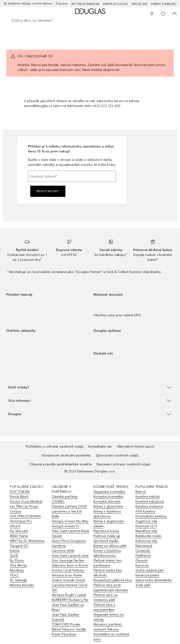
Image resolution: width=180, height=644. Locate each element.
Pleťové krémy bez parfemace (108, 563)
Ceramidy (143, 551)
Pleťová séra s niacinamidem (104, 607)
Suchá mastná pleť (150, 570)
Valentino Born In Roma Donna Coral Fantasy (70, 568)
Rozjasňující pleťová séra (113, 580)
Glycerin (142, 561)
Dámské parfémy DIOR (69, 506)
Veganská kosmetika (109, 492)
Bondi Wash (19, 497)
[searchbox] (90, 21)
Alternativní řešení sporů (136, 447)
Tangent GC (19, 546)
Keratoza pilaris (147, 575)
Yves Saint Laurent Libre (70, 556)
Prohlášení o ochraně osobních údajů (55, 447)
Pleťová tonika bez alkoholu (108, 573)
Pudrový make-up (107, 536)
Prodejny (140, 4)
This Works (18, 565)
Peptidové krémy (106, 531)
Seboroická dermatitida (153, 580)
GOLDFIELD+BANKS (25, 516)
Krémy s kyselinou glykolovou (107, 514)
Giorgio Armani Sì (65, 526)
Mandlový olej (146, 531)
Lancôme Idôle (63, 551)
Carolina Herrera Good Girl (70, 588)
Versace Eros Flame (67, 575)
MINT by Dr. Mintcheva (27, 541)
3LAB (14, 556)
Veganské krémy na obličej (109, 617)
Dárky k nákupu (164, 4)
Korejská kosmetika (108, 497)
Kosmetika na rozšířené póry (111, 637)
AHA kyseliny (145, 511)
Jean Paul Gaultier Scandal (66, 617)
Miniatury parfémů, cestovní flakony (108, 627)
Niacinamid (144, 546)
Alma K (15, 526)
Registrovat (48, 191)
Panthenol (143, 556)
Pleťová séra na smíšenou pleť (105, 597)
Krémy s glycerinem (108, 506)
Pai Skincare (19, 531)
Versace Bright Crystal (69, 595)
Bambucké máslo (149, 536)
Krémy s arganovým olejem (109, 524)
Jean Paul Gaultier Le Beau (68, 607)
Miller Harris (19, 536)
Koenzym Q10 (146, 526)
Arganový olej (146, 521)
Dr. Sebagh (18, 580)
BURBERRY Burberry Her (70, 600)
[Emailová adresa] (72, 176)
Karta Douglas (116, 4)
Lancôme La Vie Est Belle (67, 514)
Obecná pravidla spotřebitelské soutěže (61, 464)
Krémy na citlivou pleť (110, 546)
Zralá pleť (143, 585)
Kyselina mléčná (148, 497)
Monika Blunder (22, 585)
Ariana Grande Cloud (68, 580)
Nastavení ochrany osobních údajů (123, 464)
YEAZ (14, 575)
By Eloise (17, 561)
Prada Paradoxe (64, 634)
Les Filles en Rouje (24, 506)
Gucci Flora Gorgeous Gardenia (69, 543)
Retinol (141, 492)
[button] (90, 387)
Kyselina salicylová (150, 502)
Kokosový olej (146, 541)
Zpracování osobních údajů (117, 455)
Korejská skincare (107, 502)
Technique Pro (21, 521)
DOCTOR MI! (20, 492)
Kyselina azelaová (149, 506)
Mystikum (17, 570)
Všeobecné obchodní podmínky (66, 455)
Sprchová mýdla (106, 541)
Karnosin (142, 565)
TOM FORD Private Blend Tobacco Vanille (69, 627)
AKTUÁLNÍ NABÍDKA (85, 4)
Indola (15, 551)
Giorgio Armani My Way (70, 521)
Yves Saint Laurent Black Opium (71, 534)
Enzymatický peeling (151, 516)
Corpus (16, 511)
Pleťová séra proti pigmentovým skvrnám (111, 588)
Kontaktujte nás (100, 447)
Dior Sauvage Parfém (68, 561)
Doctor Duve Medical (26, 502)
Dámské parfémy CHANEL (65, 499)
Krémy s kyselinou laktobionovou (107, 553)
